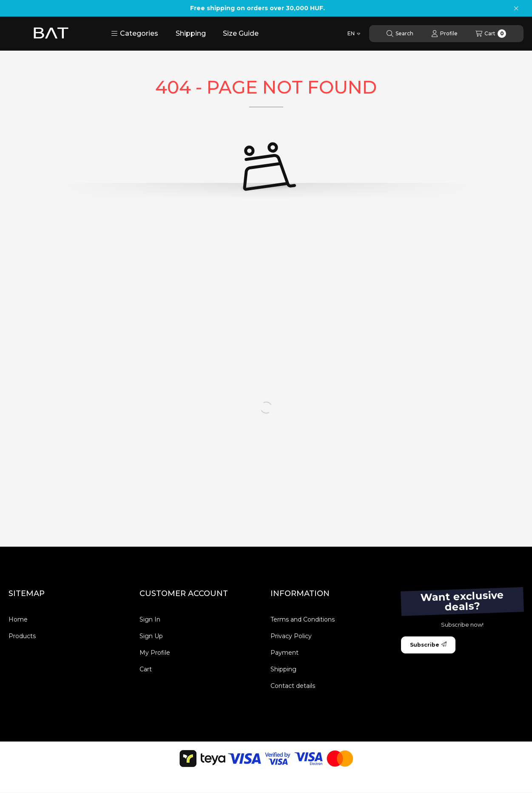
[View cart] (491, 34)
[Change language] (354, 34)
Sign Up (151, 636)
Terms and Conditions (303, 619)
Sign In (150, 619)
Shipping (191, 33)
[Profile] (444, 34)
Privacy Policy (291, 636)
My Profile (155, 653)
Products (22, 636)
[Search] (400, 34)
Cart (146, 669)
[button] (135, 34)
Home (18, 619)
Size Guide (241, 33)
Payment (284, 653)
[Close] (516, 9)
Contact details (293, 686)
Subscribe (428, 645)
